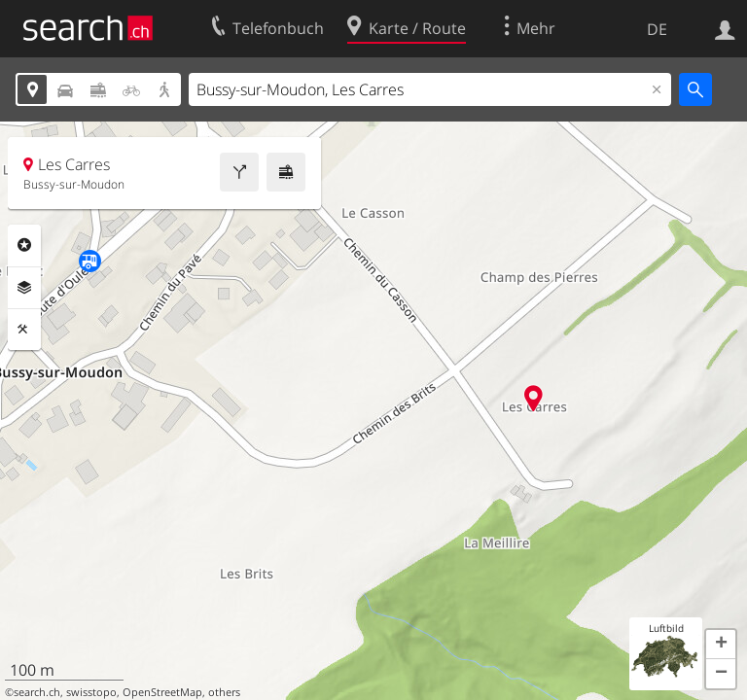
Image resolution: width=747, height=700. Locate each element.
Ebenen (24, 288)
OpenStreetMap (162, 692)
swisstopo (91, 692)
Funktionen (24, 330)
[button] (721, 645)
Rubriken (24, 245)
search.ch (37, 692)
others (224, 692)
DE (657, 29)
